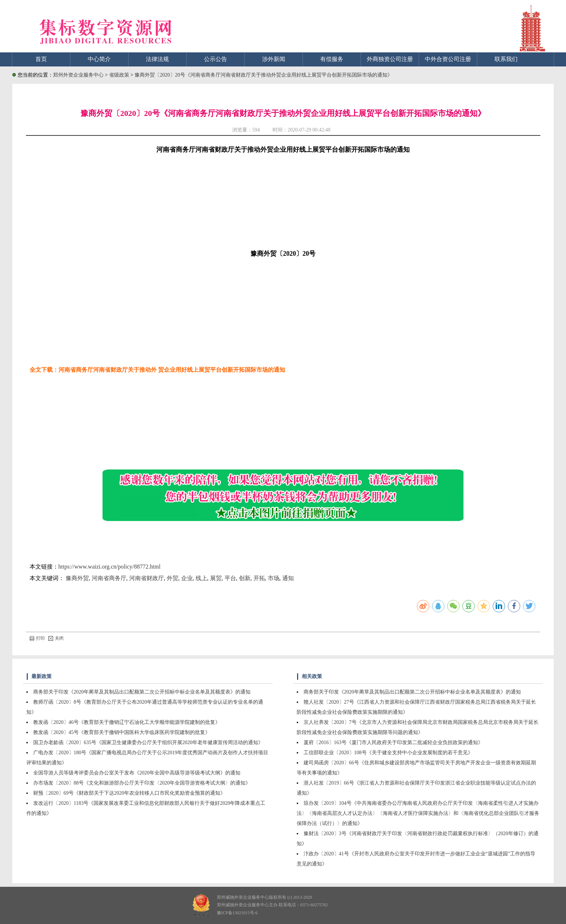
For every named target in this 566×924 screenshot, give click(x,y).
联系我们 (506, 59)
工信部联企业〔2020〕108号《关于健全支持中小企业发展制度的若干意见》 (388, 753)
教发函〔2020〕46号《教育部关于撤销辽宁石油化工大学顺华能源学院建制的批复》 (127, 722)
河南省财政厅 (147, 578)
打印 (37, 638)
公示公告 (215, 59)
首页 (41, 59)
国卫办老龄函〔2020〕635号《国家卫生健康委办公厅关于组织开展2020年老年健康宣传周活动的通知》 (148, 742)
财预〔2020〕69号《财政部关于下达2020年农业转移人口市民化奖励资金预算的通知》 (129, 793)
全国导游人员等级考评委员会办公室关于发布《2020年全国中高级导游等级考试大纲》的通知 (137, 773)
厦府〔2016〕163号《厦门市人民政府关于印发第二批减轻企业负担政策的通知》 (393, 742)
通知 (288, 578)
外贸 (173, 578)
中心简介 (99, 59)
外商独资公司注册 (390, 59)
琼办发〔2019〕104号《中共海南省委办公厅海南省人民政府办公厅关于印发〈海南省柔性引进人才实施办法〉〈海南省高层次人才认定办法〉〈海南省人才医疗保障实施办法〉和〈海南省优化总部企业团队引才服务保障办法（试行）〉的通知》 (418, 813)
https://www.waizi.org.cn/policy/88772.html (110, 567)
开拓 (259, 578)
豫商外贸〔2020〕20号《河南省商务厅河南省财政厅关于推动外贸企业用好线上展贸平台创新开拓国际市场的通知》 (264, 75)
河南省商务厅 (109, 578)
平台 (230, 578)
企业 (187, 578)
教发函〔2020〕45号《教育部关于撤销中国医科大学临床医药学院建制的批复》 (122, 732)
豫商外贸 (77, 578)
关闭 (56, 638)
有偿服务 (332, 59)
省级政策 (120, 75)
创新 (245, 578)
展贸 (216, 578)
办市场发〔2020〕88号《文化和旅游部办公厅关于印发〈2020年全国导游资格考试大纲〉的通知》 (142, 783)
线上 (201, 578)
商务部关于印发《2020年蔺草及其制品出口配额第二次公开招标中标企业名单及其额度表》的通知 (142, 692)
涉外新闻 (274, 59)
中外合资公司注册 (448, 59)
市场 (274, 578)
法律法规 (157, 59)
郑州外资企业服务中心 (78, 75)
